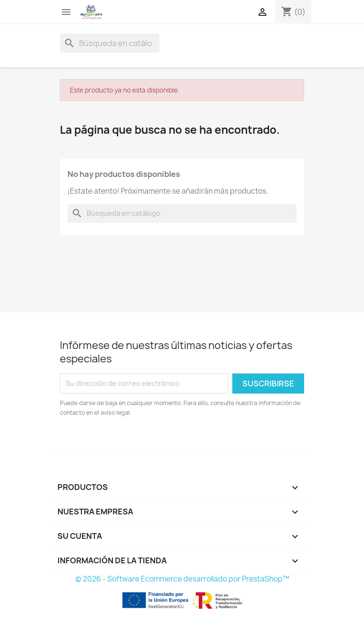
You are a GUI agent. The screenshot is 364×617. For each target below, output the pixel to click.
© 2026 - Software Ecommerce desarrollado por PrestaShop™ (182, 579)
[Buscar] (110, 43)
